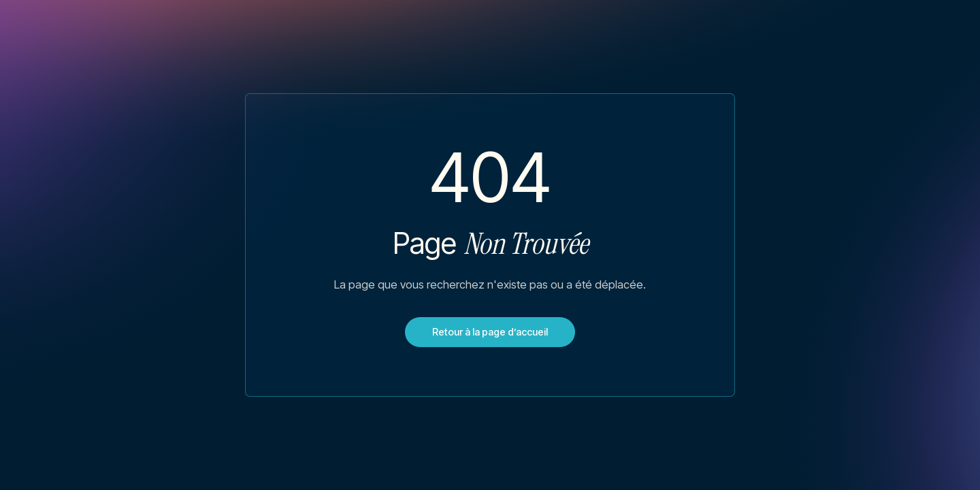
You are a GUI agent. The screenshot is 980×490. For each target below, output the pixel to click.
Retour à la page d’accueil (490, 332)
